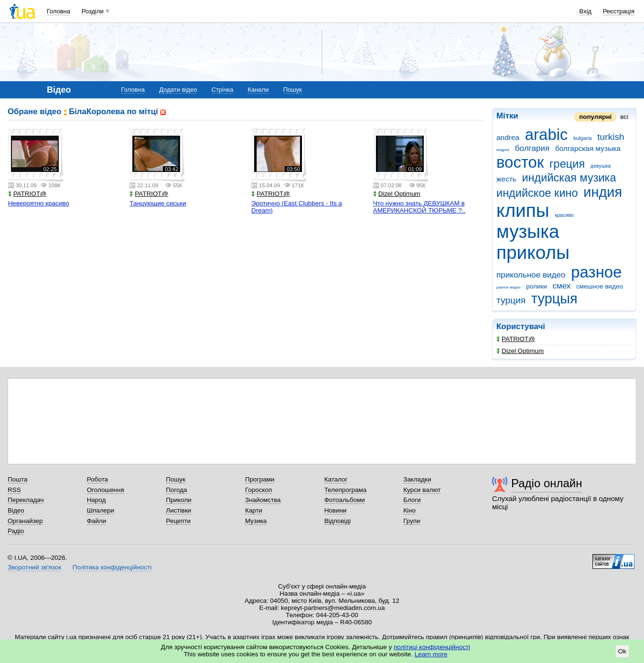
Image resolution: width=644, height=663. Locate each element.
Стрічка (222, 90)
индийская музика (569, 178)
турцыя (554, 299)
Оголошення (106, 490)
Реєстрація (619, 11)
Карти (254, 510)
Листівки (178, 510)
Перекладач (26, 500)
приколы (533, 252)
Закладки (417, 479)
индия (603, 192)
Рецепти (178, 521)
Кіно (409, 510)
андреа (503, 150)
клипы (523, 210)
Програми (260, 479)
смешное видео (600, 286)
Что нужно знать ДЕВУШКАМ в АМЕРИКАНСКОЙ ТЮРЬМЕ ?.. (419, 207)
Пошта (17, 479)
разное (596, 272)
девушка (601, 166)
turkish (611, 137)
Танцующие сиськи (158, 203)
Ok (622, 651)
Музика (256, 521)
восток (520, 162)
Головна (59, 11)
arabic (547, 134)
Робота (97, 479)
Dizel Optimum (520, 351)
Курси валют (422, 490)
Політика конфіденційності (112, 567)
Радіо (16, 531)
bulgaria (582, 138)
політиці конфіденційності (432, 647)
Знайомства (263, 500)
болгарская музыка (588, 148)
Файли (97, 521)
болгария (532, 148)
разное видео (509, 287)
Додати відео (178, 90)
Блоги (412, 500)
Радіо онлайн (547, 483)
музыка (528, 231)
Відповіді (338, 521)
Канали (258, 90)
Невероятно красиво (39, 203)
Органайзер (25, 521)
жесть (506, 179)
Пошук (293, 90)
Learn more (431, 654)
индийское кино (537, 193)
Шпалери (101, 510)
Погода (176, 490)
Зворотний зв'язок (34, 567)
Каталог (336, 479)
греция (567, 164)
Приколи (178, 500)
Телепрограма (346, 490)
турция (511, 300)
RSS (14, 490)
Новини (336, 510)
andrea (508, 137)
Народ (97, 500)
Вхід (586, 11)
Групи (412, 521)
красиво (564, 215)
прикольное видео (531, 275)
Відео (16, 510)
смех (561, 286)
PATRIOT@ (516, 339)
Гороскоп (258, 490)
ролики (536, 286)
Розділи (93, 11)
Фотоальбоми (345, 500)
